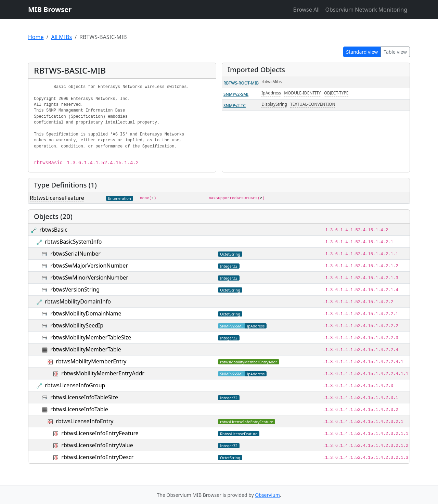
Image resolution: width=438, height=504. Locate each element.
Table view (395, 52)
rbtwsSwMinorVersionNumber (89, 277)
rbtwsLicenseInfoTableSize (84, 397)
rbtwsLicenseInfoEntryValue (97, 445)
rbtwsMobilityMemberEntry (91, 361)
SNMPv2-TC (235, 106)
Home (36, 37)
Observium (267, 495)
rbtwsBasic (53, 230)
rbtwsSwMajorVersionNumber (89, 266)
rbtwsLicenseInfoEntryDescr (97, 457)
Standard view (362, 52)
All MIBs (61, 37)
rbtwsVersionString (75, 289)
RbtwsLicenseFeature (57, 198)
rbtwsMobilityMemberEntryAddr (103, 373)
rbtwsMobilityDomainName (86, 313)
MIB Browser (50, 9)
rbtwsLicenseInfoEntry (85, 421)
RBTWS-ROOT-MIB (241, 83)
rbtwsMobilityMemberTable (86, 349)
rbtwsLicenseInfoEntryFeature (100, 433)
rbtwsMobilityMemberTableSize (91, 337)
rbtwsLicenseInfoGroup (75, 385)
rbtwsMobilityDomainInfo (78, 301)
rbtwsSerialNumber (75, 254)
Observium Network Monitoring (366, 10)
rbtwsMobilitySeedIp (77, 325)
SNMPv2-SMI (236, 94)
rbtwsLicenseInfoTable (79, 409)
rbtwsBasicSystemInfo (73, 242)
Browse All (306, 10)
